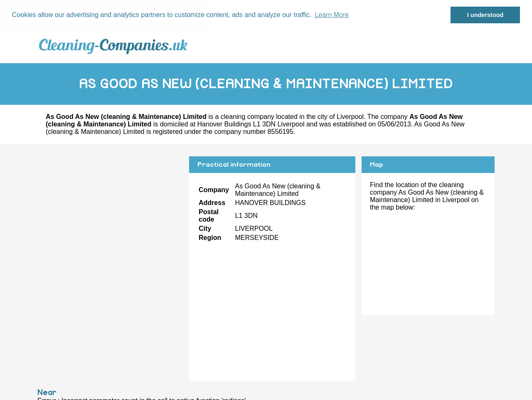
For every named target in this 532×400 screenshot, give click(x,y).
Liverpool (350, 116)
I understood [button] (485, 15)
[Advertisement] (110, 214)
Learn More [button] (332, 15)
